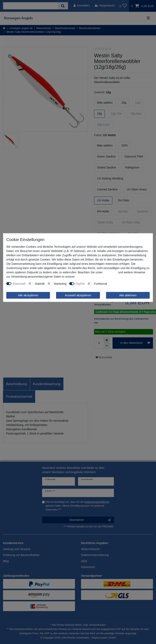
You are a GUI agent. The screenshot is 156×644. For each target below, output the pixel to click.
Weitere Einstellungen (124, 283)
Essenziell (19, 283)
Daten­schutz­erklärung (89, 276)
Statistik (40, 283)
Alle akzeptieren (28, 295)
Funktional (100, 283)
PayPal (80, 283)
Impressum (110, 272)
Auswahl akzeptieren (78, 295)
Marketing (60, 283)
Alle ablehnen (128, 295)
